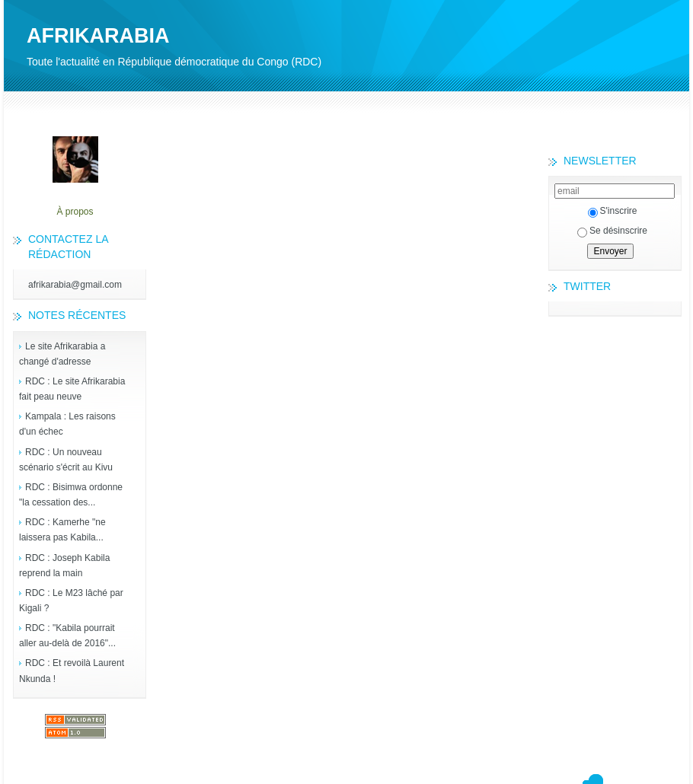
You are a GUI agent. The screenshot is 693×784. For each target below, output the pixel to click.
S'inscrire (613, 211)
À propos (75, 212)
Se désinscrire (612, 231)
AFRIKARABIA (98, 36)
